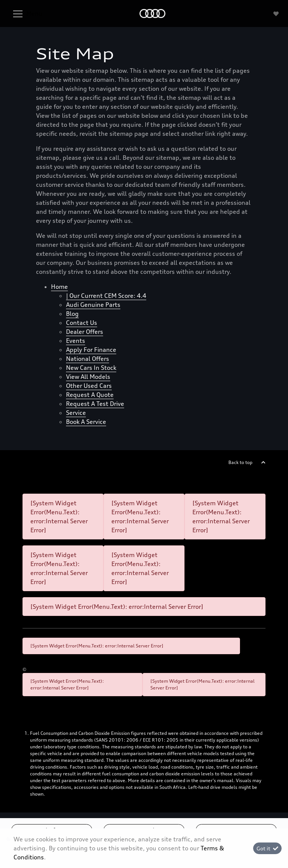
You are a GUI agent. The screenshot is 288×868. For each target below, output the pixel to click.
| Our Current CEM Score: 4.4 (106, 296)
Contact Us (82, 323)
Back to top (240, 462)
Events (76, 341)
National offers (88, 359)
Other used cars (89, 386)
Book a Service (86, 422)
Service (76, 413)
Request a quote (90, 395)
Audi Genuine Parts (93, 305)
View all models (88, 377)
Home (59, 287)
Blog (72, 314)
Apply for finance (91, 350)
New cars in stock (91, 368)
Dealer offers (85, 332)
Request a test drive (95, 404)
